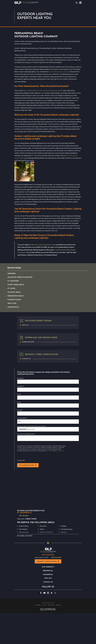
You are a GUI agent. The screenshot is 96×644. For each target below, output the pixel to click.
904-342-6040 (24, 549)
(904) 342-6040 (56, 623)
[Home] (26, 3)
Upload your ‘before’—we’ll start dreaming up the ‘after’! (32, 459)
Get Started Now (28, 499)
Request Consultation (48, 627)
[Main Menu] (80, 3)
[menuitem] (46, 307)
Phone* (19, 435)
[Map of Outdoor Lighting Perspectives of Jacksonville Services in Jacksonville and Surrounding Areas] (48, 523)
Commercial (48, 640)
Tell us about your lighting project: (26, 467)
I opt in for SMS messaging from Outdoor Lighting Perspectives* (37, 490)
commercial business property (59, 105)
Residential (48, 637)
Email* (19, 427)
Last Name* (20, 419)
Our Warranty (48, 633)
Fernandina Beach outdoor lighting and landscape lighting (44, 124)
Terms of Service (60, 484)
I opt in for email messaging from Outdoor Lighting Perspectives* (37, 477)
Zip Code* (20, 443)
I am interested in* (22, 451)
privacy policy (49, 484)
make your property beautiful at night (43, 278)
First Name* (20, 411)
